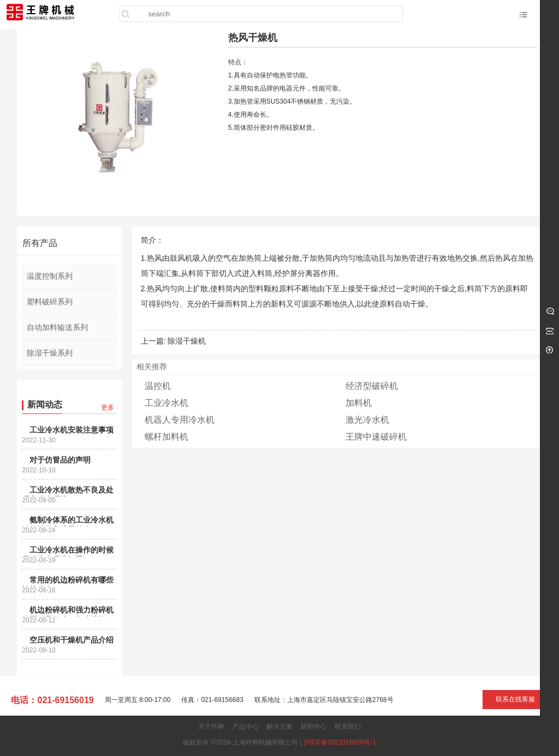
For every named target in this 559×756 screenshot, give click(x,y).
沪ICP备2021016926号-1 (340, 742)
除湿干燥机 (187, 341)
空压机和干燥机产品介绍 (72, 640)
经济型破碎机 (372, 386)
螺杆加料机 (166, 437)
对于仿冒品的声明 (60, 460)
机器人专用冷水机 (180, 420)
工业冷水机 (166, 403)
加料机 (359, 403)
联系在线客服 (515, 699)
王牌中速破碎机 (376, 437)
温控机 (158, 386)
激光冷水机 (367, 420)
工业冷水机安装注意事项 (72, 430)
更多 (108, 407)
